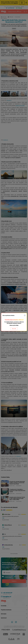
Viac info (14, 329)
